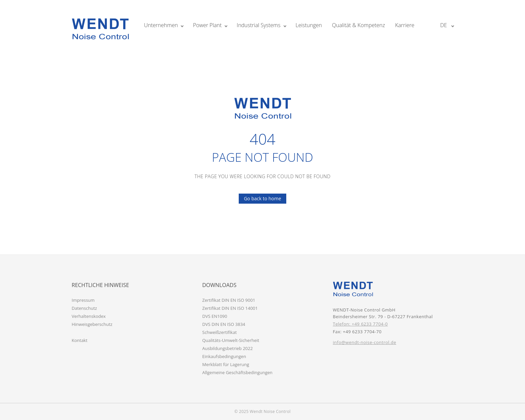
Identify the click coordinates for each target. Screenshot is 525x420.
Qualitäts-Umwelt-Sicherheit (231, 340)
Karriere (405, 25)
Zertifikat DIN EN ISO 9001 (229, 300)
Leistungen (309, 25)
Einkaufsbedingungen (224, 356)
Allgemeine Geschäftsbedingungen (237, 372)
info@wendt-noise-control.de (364, 342)
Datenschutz (84, 308)
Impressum (83, 300)
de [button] (444, 25)
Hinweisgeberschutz (92, 324)
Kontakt (80, 340)
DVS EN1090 (215, 316)
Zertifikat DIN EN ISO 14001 (230, 308)
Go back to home (260, 199)
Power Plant (207, 25)
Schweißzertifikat (219, 332)
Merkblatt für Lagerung (226, 364)
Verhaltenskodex (89, 316)
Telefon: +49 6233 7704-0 (360, 324)
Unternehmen (161, 25)
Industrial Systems (259, 25)
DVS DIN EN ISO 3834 (224, 324)
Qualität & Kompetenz (359, 25)
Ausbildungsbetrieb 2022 (228, 348)
